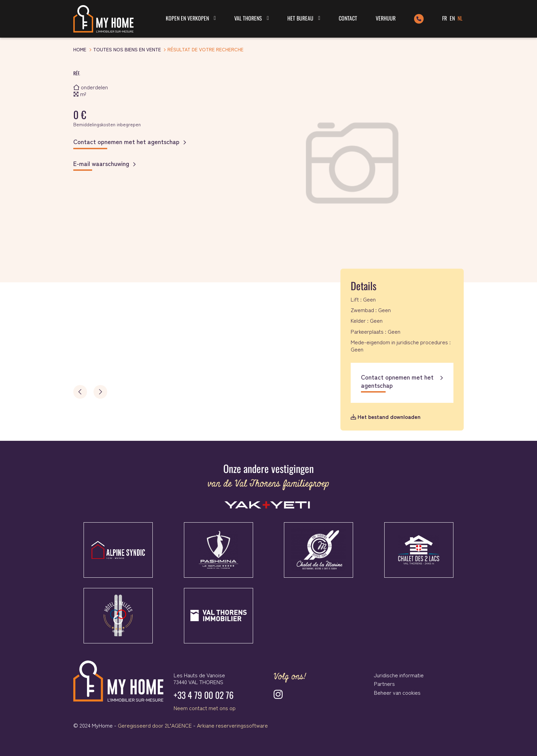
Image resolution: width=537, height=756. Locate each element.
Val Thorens (248, 18)
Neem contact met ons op (205, 708)
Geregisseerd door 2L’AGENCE (155, 725)
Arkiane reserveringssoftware (232, 725)
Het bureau (300, 18)
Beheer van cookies (397, 692)
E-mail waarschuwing (101, 164)
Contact (348, 18)
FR (445, 18)
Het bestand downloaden (386, 417)
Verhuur (386, 18)
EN (452, 18)
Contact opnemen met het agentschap (126, 142)
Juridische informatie (399, 675)
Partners (384, 683)
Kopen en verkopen (187, 18)
